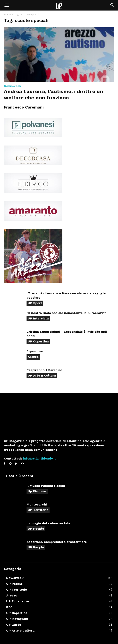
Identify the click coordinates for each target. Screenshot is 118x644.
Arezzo (33, 357)
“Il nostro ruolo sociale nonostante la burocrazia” (66, 313)
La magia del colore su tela (48, 523)
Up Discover (37, 491)
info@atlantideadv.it (39, 458)
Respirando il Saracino (44, 370)
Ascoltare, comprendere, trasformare (57, 542)
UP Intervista (38, 318)
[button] (7, 5)
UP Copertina (38, 341)
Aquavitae (35, 351)
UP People (36, 529)
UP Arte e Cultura (42, 375)
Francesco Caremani (24, 107)
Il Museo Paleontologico (46, 486)
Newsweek (13, 86)
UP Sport (35, 303)
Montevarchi (37, 504)
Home (7, 15)
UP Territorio (38, 510)
